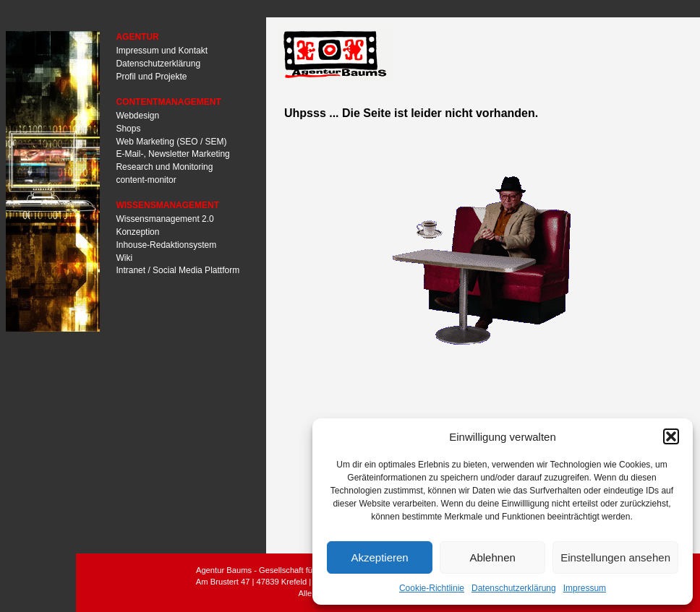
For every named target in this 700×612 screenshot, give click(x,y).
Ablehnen (492, 557)
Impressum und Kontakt (162, 51)
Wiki (124, 257)
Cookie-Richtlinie (432, 588)
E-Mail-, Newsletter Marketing (172, 154)
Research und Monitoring (164, 167)
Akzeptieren (379, 557)
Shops (128, 128)
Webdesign (137, 116)
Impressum (585, 588)
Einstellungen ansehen (615, 557)
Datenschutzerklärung (514, 588)
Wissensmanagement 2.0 (165, 219)
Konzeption (137, 232)
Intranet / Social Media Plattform (178, 270)
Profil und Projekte (151, 76)
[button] (671, 436)
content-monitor (146, 180)
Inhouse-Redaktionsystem (166, 244)
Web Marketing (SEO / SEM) (171, 141)
